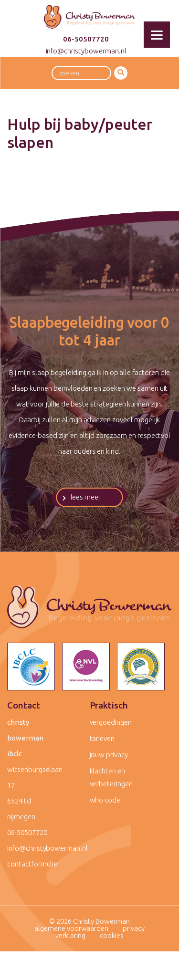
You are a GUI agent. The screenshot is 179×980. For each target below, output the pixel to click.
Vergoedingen (111, 722)
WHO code (105, 800)
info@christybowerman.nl (86, 51)
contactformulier (33, 864)
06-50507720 (86, 39)
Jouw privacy (109, 755)
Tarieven (102, 738)
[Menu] (157, 35)
